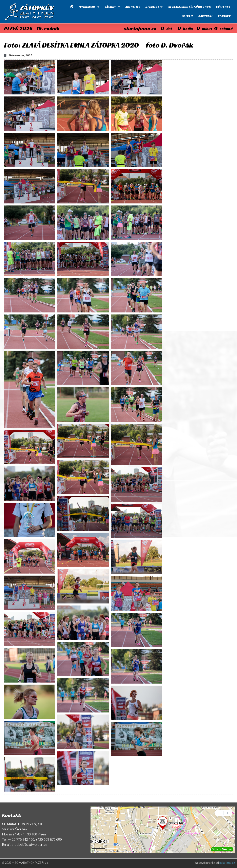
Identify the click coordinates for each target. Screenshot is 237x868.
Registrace (154, 7)
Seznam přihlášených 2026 (190, 7)
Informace (89, 7)
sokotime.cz (227, 863)
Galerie (187, 16)
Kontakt (224, 16)
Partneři (205, 16)
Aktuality (133, 7)
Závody (112, 7)
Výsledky (223, 7)
